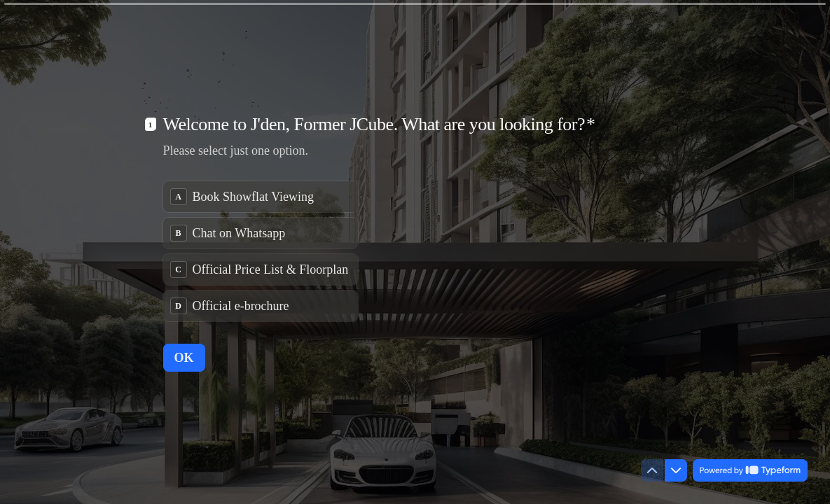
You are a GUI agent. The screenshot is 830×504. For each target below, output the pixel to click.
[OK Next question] (184, 358)
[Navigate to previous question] (652, 470)
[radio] (261, 197)
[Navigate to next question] (676, 470)
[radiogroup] (261, 251)
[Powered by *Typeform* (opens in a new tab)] (750, 470)
